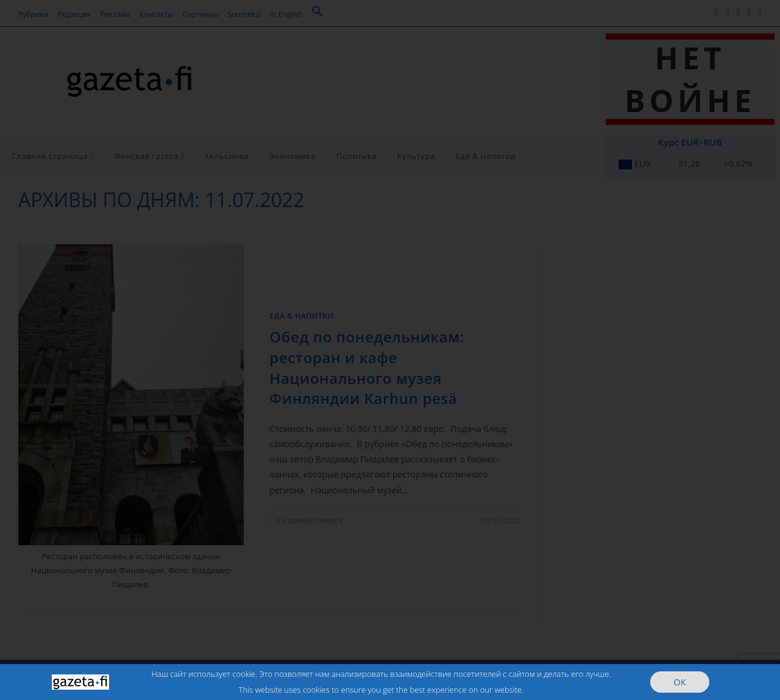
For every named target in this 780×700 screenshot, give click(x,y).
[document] (390, 350)
